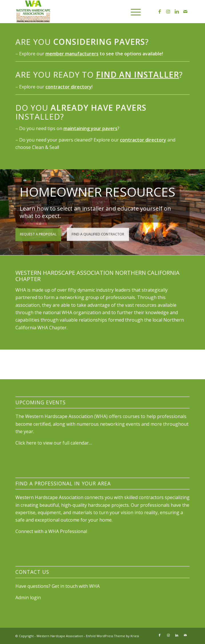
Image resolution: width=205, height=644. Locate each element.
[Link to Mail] (185, 11)
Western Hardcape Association (60, 636)
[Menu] (133, 11)
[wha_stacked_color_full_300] (85, 11)
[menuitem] (133, 11)
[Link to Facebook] (160, 11)
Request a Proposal (38, 234)
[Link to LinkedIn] (177, 11)
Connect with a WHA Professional (51, 531)
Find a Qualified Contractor (98, 234)
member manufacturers (72, 54)
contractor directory (69, 87)
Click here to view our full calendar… (54, 443)
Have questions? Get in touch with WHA (58, 586)
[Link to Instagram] (168, 11)
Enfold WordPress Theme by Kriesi (112, 636)
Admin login (28, 597)
